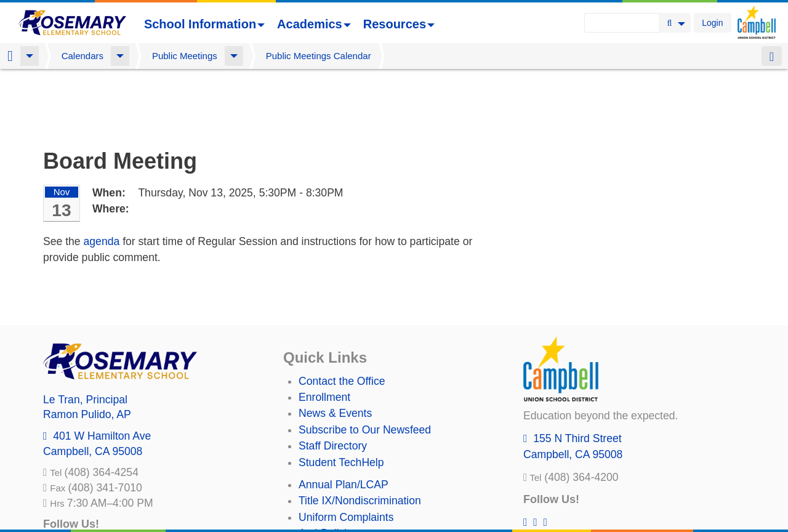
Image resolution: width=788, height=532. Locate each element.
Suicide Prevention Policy (360, 485)
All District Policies (343, 501)
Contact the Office (342, 316)
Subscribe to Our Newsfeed (365, 365)
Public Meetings (185, 56)
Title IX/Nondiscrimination (360, 436)
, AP (87, 350)
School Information (204, 24)
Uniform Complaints (346, 453)
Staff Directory (333, 381)
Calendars (82, 56)
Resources (399, 24)
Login (712, 23)
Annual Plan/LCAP (344, 420)
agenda (102, 177)
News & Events (335, 349)
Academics (314, 24)
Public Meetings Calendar (319, 56)
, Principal (85, 335)
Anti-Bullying (329, 469)
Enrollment (324, 332)
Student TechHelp (341, 398)
